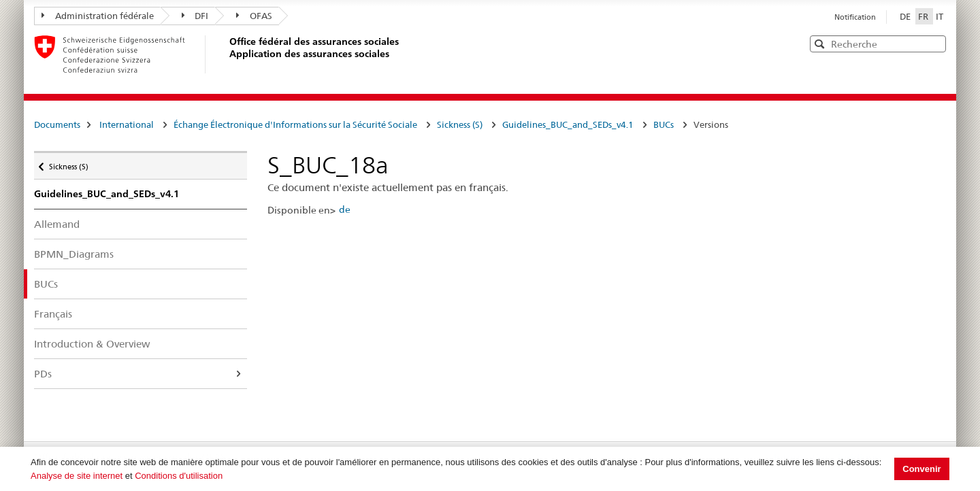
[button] (934, 43)
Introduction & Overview (92, 344)
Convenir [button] (921, 469)
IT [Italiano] (940, 16)
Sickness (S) (460, 124)
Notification (855, 17)
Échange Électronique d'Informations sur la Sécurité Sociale (295, 124)
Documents (57, 124)
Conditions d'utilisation (179, 476)
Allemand (57, 224)
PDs (43, 374)
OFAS (254, 16)
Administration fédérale (98, 16)
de (345, 209)
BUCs (664, 124)
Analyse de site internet (77, 476)
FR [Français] (924, 16)
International (127, 124)
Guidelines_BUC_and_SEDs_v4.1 (568, 124)
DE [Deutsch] (906, 16)
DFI (195, 16)
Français (53, 314)
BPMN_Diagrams (74, 254)
